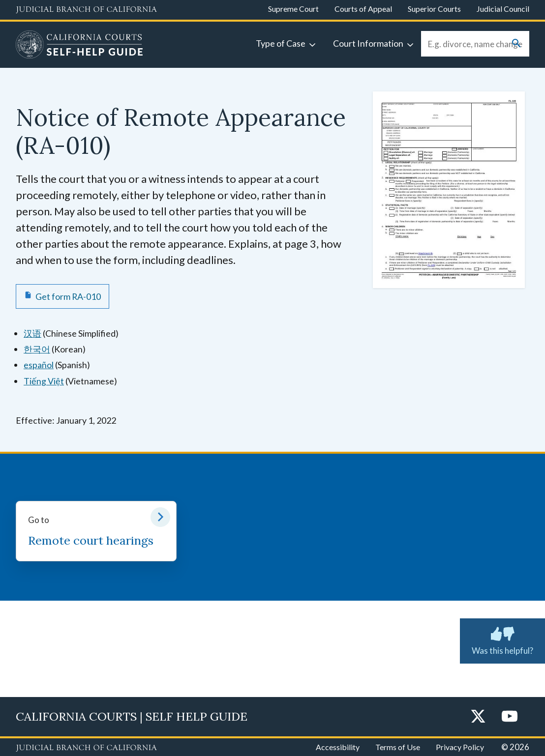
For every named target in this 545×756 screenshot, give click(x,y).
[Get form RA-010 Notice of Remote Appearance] (62, 296)
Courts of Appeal (363, 9)
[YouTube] (510, 717)
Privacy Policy (460, 747)
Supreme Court (293, 9)
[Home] (79, 46)
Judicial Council (503, 9)
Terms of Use (398, 747)
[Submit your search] (516, 44)
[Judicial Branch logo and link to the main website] (86, 10)
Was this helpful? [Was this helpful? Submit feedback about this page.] (502, 639)
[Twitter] (478, 717)
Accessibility (338, 747)
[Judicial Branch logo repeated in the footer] (86, 748)
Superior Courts (434, 9)
